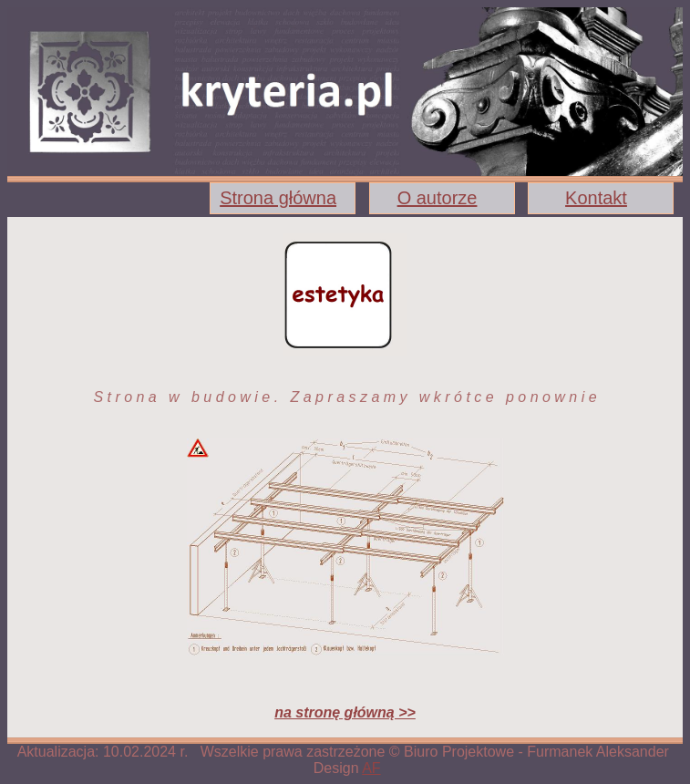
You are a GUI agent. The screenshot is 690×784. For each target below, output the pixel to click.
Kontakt (596, 198)
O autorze (438, 198)
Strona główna (278, 198)
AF (371, 768)
